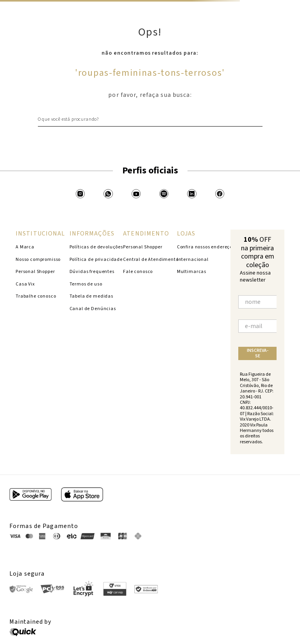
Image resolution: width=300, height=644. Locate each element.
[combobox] (150, 119)
